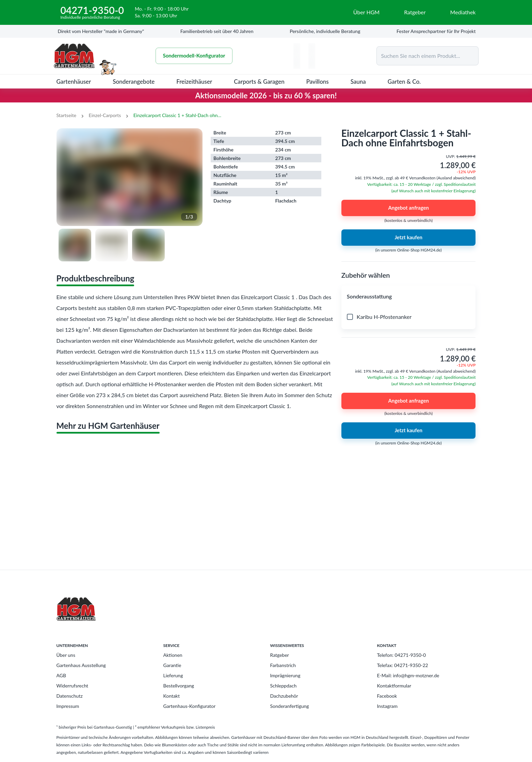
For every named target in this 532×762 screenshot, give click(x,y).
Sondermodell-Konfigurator (194, 56)
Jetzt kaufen (409, 238)
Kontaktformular (394, 686)
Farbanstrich (283, 665)
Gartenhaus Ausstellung (81, 665)
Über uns (66, 655)
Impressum (68, 706)
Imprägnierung (285, 675)
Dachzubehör (284, 696)
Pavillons (318, 82)
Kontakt (172, 696)
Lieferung (173, 675)
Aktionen (173, 655)
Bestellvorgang (179, 686)
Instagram (387, 706)
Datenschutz (70, 696)
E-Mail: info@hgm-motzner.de (408, 675)
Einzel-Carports (105, 115)
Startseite (67, 115)
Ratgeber (280, 655)
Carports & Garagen (259, 82)
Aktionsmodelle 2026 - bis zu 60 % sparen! (266, 95)
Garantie (172, 665)
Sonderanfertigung (290, 706)
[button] (409, 296)
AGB (61, 675)
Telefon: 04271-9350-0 (402, 655)
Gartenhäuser (74, 82)
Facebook (387, 696)
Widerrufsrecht (72, 686)
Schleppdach (284, 686)
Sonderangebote (134, 82)
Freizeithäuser (194, 82)
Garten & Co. (404, 82)
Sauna (358, 82)
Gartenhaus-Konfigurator (190, 706)
